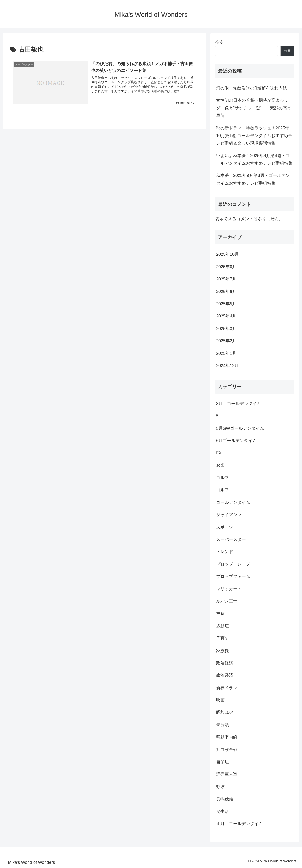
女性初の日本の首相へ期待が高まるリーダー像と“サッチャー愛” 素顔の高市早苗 (254, 108)
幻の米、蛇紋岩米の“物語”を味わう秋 (252, 88)
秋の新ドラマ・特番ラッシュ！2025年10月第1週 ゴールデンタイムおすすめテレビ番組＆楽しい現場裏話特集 (254, 136)
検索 (219, 42)
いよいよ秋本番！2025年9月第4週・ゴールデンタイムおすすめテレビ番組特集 (254, 159)
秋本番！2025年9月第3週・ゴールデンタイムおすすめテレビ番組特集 (253, 179)
